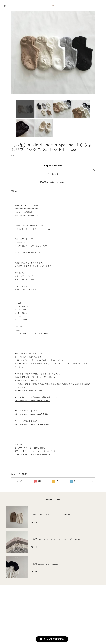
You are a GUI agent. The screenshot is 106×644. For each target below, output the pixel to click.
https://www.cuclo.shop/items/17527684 (32, 424)
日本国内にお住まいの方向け (53, 182)
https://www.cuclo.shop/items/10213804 (32, 401)
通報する (15, 191)
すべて (20, 481)
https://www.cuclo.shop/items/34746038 (32, 414)
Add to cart (53, 174)
